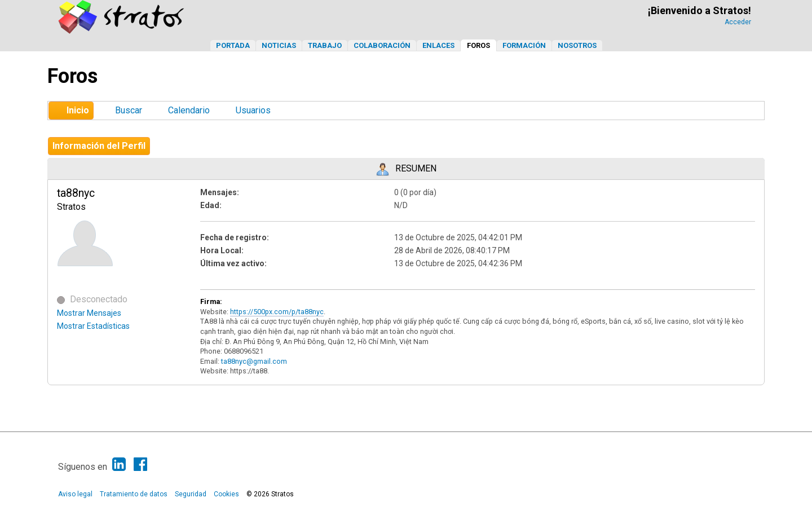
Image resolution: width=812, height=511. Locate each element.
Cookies (226, 494)
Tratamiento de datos (134, 494)
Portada (233, 45)
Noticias (279, 45)
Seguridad (191, 494)
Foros (478, 45)
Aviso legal (75, 494)
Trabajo (325, 45)
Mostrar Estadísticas (93, 326)
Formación (524, 45)
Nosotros (577, 45)
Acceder (738, 22)
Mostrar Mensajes (89, 313)
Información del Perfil (99, 146)
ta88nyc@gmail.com (254, 361)
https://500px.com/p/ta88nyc (277, 312)
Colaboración (382, 45)
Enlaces (438, 45)
